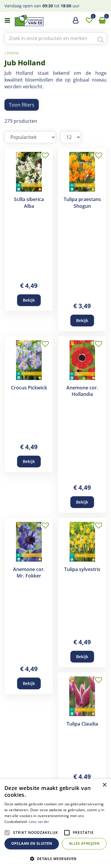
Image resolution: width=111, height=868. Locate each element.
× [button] (104, 785)
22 (74, 754)
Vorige (13, 754)
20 (50, 754)
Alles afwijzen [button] (84, 843)
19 (38, 754)
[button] (55, 858)
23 (86, 754)
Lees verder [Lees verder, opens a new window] (39, 822)
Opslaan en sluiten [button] (32, 843)
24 (56, 762)
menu (7, 21)
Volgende (99, 754)
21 (62, 754)
